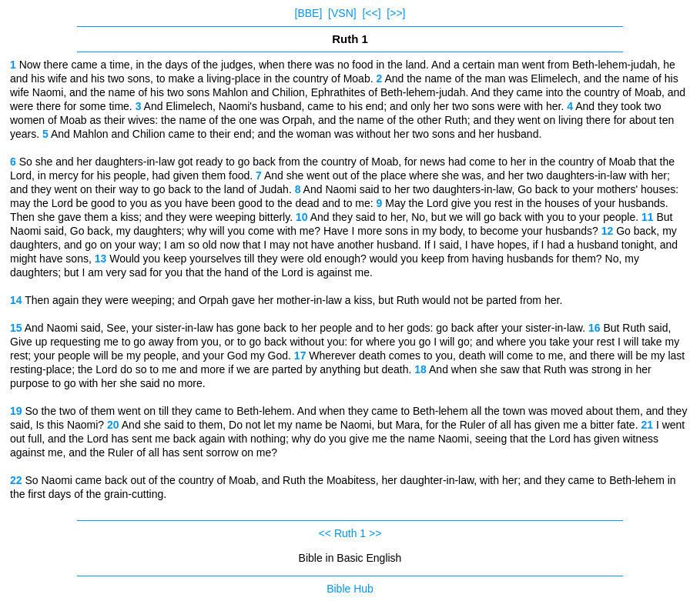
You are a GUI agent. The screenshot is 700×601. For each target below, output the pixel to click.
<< (325, 533)
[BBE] (309, 13)
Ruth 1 (350, 533)
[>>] (396, 13)
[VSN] (342, 13)
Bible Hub (350, 589)
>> (375, 533)
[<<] (371, 13)
